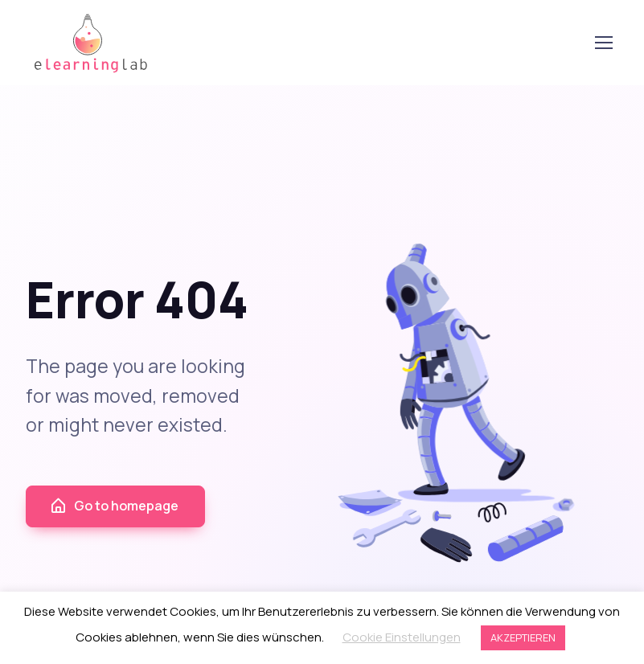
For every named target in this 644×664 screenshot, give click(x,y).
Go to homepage (114, 506)
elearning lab (91, 43)
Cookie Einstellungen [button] (402, 637)
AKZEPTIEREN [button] (523, 637)
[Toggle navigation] (603, 43)
